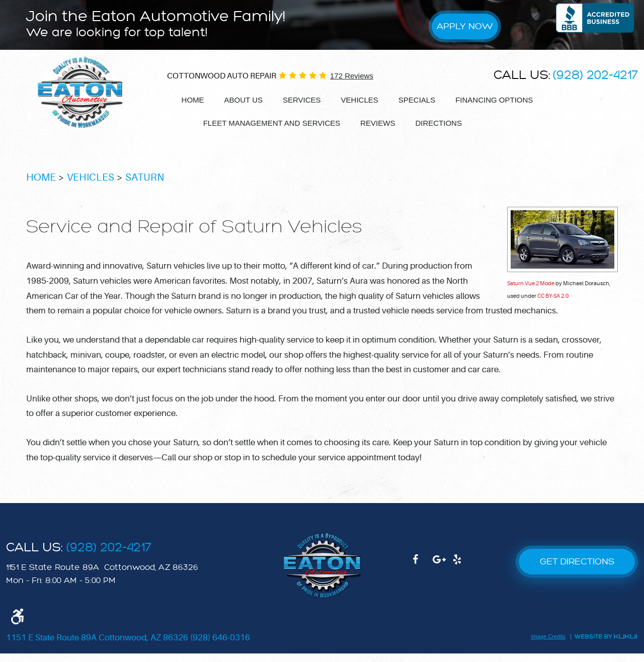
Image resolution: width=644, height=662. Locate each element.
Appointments (502, 124)
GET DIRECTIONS (577, 570)
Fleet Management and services (265, 123)
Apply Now (467, 26)
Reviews (372, 123)
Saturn (145, 186)
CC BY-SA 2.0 (553, 305)
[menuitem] (193, 101)
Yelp (463, 573)
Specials (417, 100)
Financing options (494, 100)
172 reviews (352, 76)
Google (443, 573)
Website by (606, 644)
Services (302, 100)
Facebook (423, 573)
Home (193, 100)
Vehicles (360, 100)
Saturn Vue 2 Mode (531, 292)
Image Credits (548, 645)
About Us (244, 100)
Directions (432, 123)
